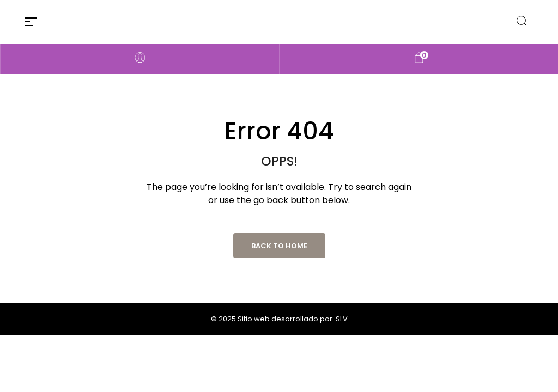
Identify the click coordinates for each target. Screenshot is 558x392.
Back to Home (279, 246)
